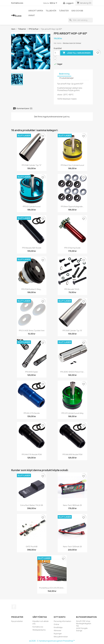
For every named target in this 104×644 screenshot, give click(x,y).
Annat (32, 15)
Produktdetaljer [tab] (67, 78)
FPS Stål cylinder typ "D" (32, 165)
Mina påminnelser (61, 637)
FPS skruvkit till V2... (72, 289)
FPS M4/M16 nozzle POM (72, 454)
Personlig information (62, 621)
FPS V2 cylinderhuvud (32, 206)
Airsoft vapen (36, 11)
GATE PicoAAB (32, 547)
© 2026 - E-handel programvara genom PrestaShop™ (52, 641)
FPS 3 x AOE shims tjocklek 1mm (32, 331)
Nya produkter (17, 621)
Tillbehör (51, 11)
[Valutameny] (54, 3)
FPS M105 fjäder (32, 372)
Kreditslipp (58, 627)
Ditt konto (60, 617)
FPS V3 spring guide (72, 248)
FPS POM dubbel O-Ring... (32, 289)
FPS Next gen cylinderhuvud (72, 165)
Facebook (14, 607)
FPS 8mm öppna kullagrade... (72, 206)
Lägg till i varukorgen (77, 53)
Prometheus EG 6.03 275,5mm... (52, 588)
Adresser (58, 630)
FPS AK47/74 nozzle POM (32, 454)
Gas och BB (77, 11)
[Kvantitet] (57, 53)
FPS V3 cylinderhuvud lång (72, 413)
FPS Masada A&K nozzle (32, 248)
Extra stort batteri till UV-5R (32, 505)
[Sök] (80, 20)
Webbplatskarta (39, 630)
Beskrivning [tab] (64, 74)
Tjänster (64, 11)
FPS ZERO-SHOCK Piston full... (72, 372)
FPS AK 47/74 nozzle (32, 413)
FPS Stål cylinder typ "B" (72, 331)
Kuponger (58, 634)
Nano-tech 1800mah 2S (72, 505)
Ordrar (56, 624)
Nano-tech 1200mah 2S (72, 547)
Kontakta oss (17, 3)
